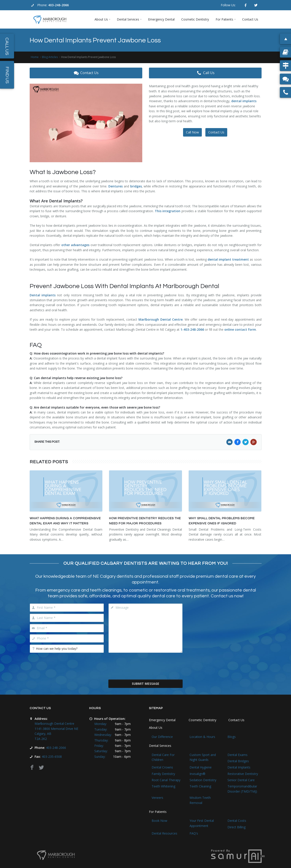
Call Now (192, 132)
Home (35, 57)
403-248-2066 (58, 5)
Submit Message (145, 684)
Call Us (205, 73)
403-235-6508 (52, 757)
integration (171, 211)
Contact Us (86, 73)
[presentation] (145, 666)
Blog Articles (50, 57)
